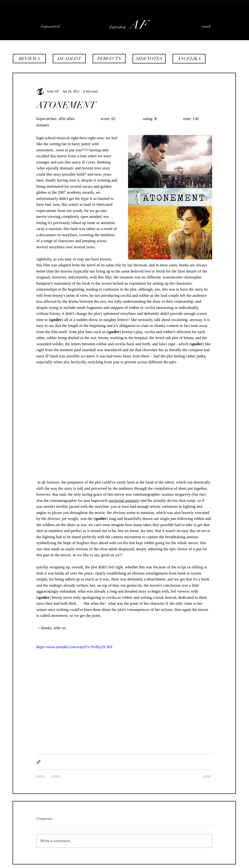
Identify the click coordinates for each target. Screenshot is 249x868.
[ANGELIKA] (189, 59)
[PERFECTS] (109, 59)
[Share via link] (39, 762)
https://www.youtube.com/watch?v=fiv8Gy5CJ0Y (75, 647)
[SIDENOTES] (149, 59)
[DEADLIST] (69, 59)
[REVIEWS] (29, 59)
